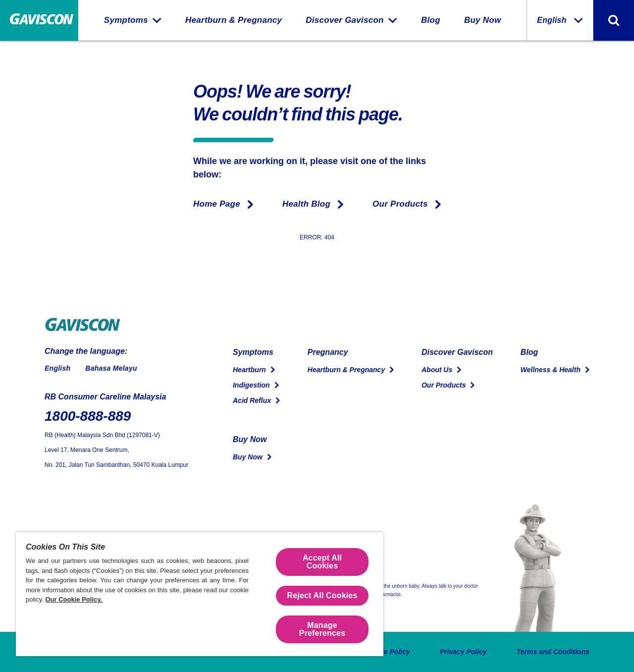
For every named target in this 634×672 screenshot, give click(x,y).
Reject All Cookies (322, 595)
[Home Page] (39, 21)
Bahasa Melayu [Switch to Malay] (111, 368)
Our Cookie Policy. (74, 599)
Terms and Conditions (553, 652)
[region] (200, 594)
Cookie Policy (387, 652)
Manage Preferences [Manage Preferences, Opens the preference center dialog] (322, 629)
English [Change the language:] (560, 20)
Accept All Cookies (322, 562)
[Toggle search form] (614, 20)
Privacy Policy (463, 652)
